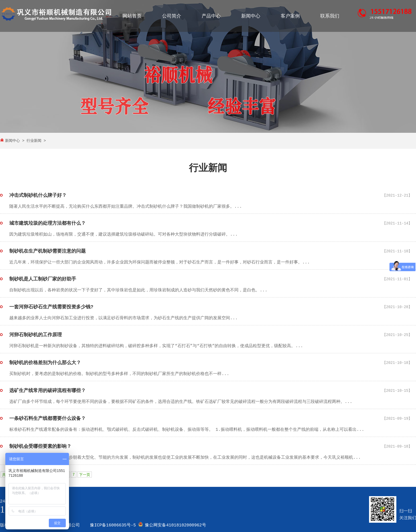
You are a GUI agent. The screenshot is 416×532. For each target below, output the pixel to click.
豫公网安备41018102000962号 (175, 525)
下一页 (85, 475)
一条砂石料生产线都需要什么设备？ (47, 419)
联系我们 (330, 16)
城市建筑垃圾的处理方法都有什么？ (47, 223)
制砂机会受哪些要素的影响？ (40, 446)
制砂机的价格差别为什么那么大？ (45, 363)
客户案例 (290, 16)
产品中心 (211, 16)
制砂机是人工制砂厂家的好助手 (43, 279)
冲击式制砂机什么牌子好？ (38, 195)
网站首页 (132, 16)
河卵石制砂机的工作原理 (36, 335)
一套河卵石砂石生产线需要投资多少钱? (51, 307)
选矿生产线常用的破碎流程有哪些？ (47, 391)
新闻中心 (251, 16)
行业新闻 (34, 141)
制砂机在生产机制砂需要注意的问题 (47, 251)
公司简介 (172, 16)
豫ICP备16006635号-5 (113, 525)
